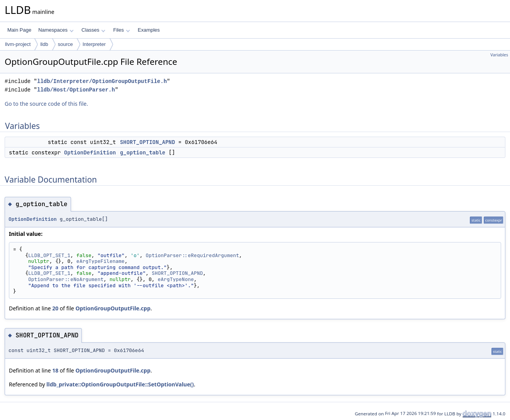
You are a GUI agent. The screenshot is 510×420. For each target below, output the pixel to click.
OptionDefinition (90, 152)
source (65, 44)
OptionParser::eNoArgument (66, 279)
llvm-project (18, 44)
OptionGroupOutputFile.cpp (113, 308)
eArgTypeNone (176, 279)
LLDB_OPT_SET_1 (49, 255)
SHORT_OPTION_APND (148, 142)
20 (55, 308)
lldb (44, 44)
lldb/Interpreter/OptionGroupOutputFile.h (102, 81)
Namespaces (56, 30)
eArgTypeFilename (101, 261)
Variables (499, 55)
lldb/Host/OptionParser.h (76, 90)
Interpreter (94, 44)
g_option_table (143, 152)
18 (55, 370)
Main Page (19, 30)
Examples (149, 30)
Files (121, 30)
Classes (93, 30)
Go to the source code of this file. (46, 104)
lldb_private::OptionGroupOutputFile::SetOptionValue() (120, 384)
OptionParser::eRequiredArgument (192, 255)
